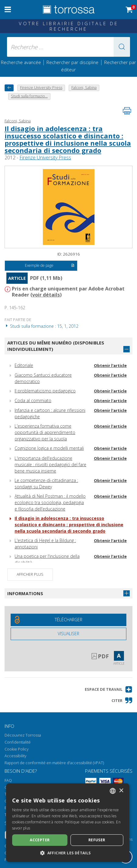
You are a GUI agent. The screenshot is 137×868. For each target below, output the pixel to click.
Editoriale (24, 365)
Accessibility (15, 756)
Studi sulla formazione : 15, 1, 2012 (41, 326)
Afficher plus (30, 574)
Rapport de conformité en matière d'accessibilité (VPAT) (54, 763)
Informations (25, 593)
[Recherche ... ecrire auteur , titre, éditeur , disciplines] (69, 47)
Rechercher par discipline (72, 62)
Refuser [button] (97, 840)
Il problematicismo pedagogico (45, 391)
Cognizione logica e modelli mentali (49, 448)
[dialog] (68, 823)
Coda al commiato (33, 400)
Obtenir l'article (110, 365)
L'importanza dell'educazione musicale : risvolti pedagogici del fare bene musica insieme (50, 465)
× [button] (121, 791)
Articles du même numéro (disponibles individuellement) (56, 346)
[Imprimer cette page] (127, 111)
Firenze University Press (45, 158)
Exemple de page (50, 266)
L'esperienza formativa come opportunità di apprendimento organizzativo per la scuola (45, 432)
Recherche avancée (22, 62)
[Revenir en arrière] (9, 88)
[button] (122, 47)
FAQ (8, 780)
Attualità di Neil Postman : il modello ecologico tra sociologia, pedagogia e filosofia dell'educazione (50, 502)
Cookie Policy (17, 749)
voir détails (46, 295)
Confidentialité (18, 742)
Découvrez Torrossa (23, 735)
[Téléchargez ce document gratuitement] (68, 620)
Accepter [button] (40, 840)
